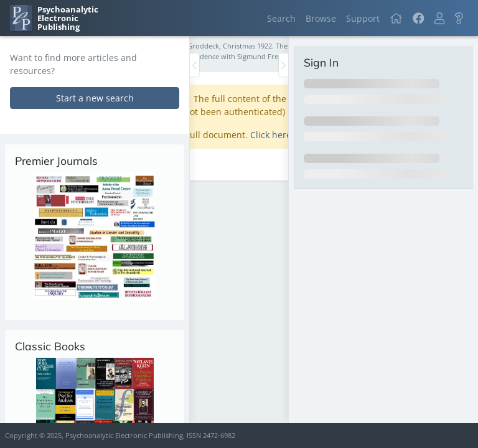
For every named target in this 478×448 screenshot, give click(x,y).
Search (281, 18)
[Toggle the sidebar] (194, 65)
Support (363, 18)
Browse (321, 18)
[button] (439, 18)
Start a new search (95, 98)
